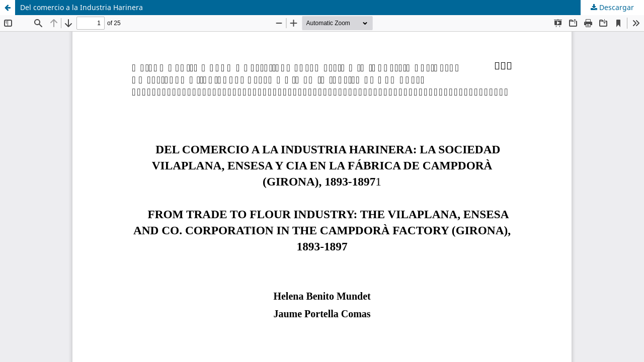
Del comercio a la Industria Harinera (82, 7)
